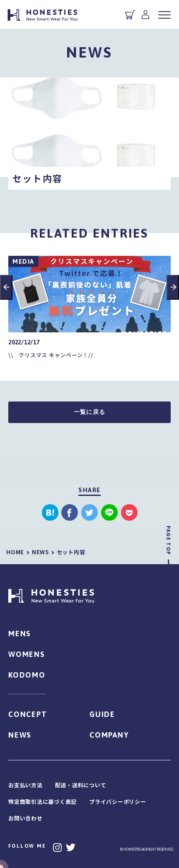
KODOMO (27, 675)
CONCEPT (28, 714)
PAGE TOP (168, 540)
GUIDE (102, 714)
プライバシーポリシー (118, 802)
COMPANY (109, 735)
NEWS (20, 735)
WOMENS (27, 654)
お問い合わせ (25, 818)
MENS (20, 634)
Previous (6, 287)
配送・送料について (81, 785)
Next (173, 287)
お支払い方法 (25, 785)
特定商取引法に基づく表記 (42, 802)
